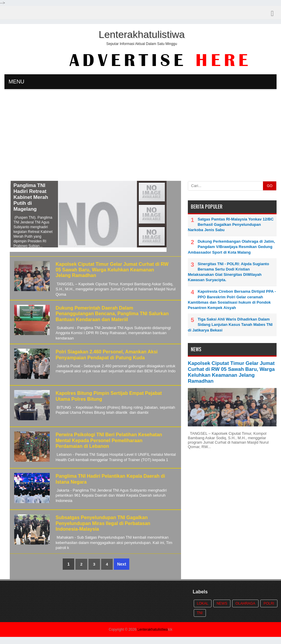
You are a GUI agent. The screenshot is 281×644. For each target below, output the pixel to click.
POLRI (269, 603)
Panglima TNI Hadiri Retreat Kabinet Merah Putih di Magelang (37, 197)
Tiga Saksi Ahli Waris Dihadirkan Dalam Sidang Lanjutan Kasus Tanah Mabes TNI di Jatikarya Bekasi (230, 325)
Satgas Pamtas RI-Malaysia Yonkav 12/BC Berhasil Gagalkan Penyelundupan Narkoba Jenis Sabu (231, 224)
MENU (16, 82)
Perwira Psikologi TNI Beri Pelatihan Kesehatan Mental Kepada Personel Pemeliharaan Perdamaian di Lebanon (109, 440)
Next (122, 564)
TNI (200, 613)
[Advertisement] (140, 136)
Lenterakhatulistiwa (152, 629)
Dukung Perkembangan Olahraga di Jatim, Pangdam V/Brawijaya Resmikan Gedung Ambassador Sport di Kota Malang (231, 247)
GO (270, 186)
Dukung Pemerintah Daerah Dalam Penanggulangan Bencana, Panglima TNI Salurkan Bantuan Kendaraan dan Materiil (112, 314)
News (222, 603)
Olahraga (245, 603)
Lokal (203, 603)
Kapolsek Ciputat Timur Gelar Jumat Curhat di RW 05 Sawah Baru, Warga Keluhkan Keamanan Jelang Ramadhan (112, 270)
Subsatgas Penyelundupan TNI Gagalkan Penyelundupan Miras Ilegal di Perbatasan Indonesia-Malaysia (103, 523)
